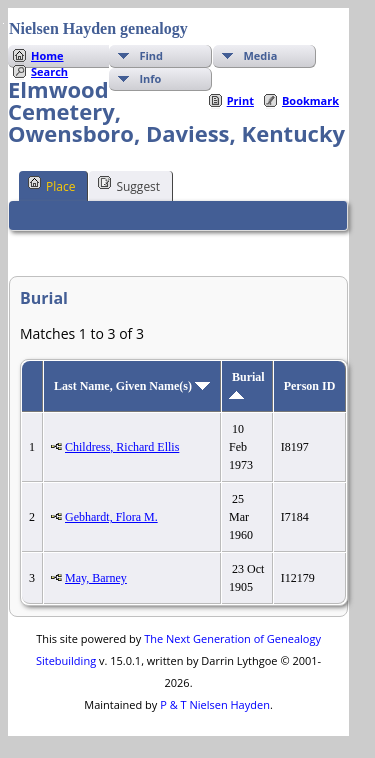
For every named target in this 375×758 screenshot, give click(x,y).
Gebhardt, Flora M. (111, 517)
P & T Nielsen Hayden (215, 704)
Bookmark (310, 100)
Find (151, 55)
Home (47, 55)
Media (260, 55)
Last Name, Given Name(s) (132, 386)
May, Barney (96, 578)
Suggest (129, 185)
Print (240, 100)
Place (51, 185)
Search (49, 71)
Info (150, 78)
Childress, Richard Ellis (122, 447)
